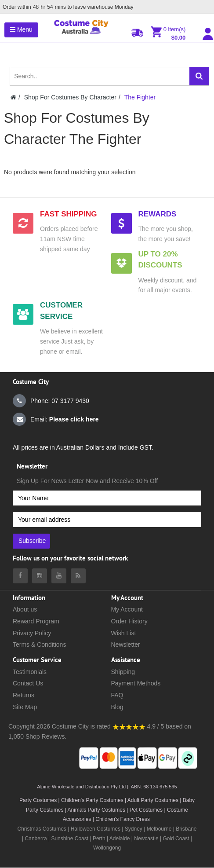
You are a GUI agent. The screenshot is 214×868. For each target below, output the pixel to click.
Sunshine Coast (70, 839)
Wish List (124, 633)
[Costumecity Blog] (78, 576)
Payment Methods (136, 683)
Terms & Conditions (39, 645)
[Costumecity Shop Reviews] (129, 726)
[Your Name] (107, 498)
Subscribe (32, 541)
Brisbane (186, 829)
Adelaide (120, 839)
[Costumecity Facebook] (20, 576)
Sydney (134, 829)
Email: (56, 419)
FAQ (117, 695)
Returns (24, 695)
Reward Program (36, 621)
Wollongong (107, 848)
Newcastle (147, 839)
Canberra (36, 839)
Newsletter (126, 645)
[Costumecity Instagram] (40, 576)
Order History (129, 621)
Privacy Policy (32, 633)
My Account (127, 609)
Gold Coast (176, 839)
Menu (21, 29)
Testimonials (30, 672)
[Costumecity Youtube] (59, 576)
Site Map (25, 707)
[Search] (199, 76)
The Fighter (140, 97)
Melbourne (159, 829)
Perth (99, 839)
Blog (117, 707)
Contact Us (28, 683)
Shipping (123, 672)
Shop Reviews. (46, 736)
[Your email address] (107, 520)
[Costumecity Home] (13, 97)
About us (25, 609)
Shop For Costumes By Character (70, 97)
